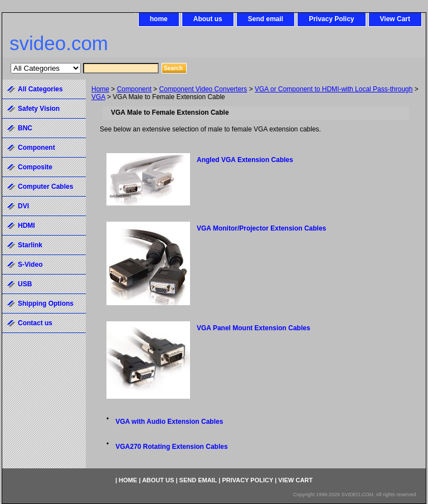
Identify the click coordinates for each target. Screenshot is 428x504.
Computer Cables (45, 187)
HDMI (26, 226)
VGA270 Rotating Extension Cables (171, 447)
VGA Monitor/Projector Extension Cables (261, 228)
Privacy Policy (331, 19)
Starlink (30, 245)
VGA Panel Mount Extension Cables (254, 328)
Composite (35, 167)
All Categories (40, 89)
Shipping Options (46, 304)
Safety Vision (39, 109)
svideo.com (59, 43)
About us (208, 19)
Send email (266, 19)
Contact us (35, 323)
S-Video (30, 265)
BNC (25, 128)
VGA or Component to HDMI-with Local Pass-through (334, 89)
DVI (23, 206)
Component (134, 89)
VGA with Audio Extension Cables (169, 422)
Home (100, 89)
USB (25, 284)
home (159, 19)
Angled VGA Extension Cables (245, 160)
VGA (98, 97)
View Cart (395, 19)
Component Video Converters (203, 89)
